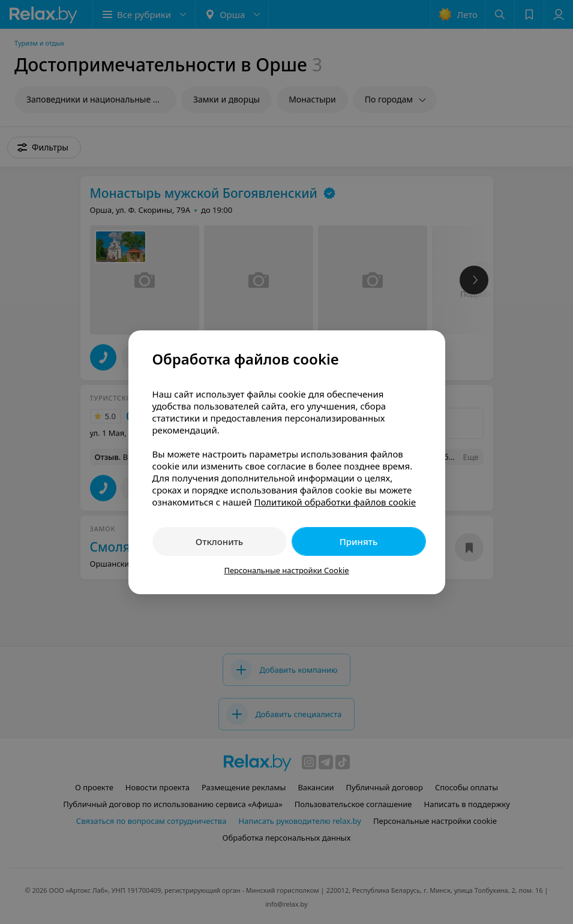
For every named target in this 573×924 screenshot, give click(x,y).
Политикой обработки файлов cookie (335, 502)
